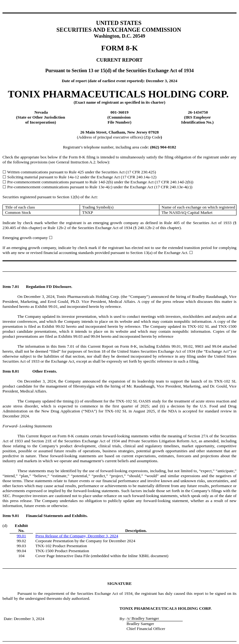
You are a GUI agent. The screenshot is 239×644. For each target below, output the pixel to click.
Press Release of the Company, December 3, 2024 (77, 536)
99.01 (21, 536)
